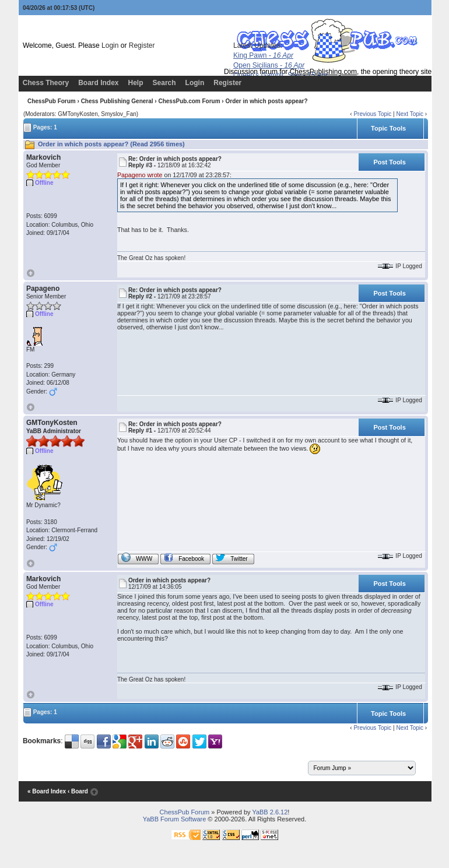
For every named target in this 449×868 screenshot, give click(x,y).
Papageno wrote (140, 175)
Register (142, 45)
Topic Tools (388, 128)
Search (164, 83)
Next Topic (410, 114)
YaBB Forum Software (175, 819)
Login (110, 45)
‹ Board (78, 791)
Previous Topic (372, 114)
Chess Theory (46, 83)
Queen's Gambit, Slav (280, 75)
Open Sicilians (269, 65)
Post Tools (389, 162)
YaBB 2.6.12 (270, 812)
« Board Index (47, 791)
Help (136, 83)
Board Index (98, 83)
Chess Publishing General (117, 101)
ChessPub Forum (52, 101)
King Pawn (263, 55)
